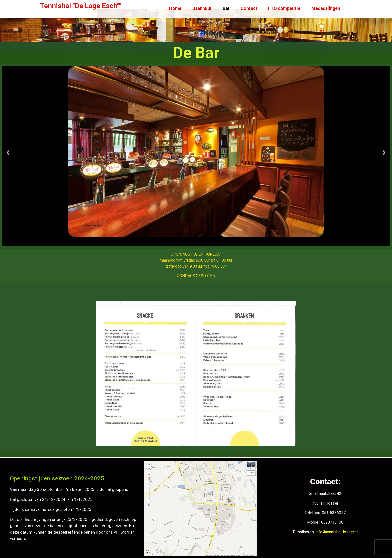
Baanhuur (202, 8)
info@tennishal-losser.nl (337, 532)
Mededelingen (326, 8)
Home (175, 8)
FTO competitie (284, 8)
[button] (8, 152)
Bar (226, 8)
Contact (249, 8)
